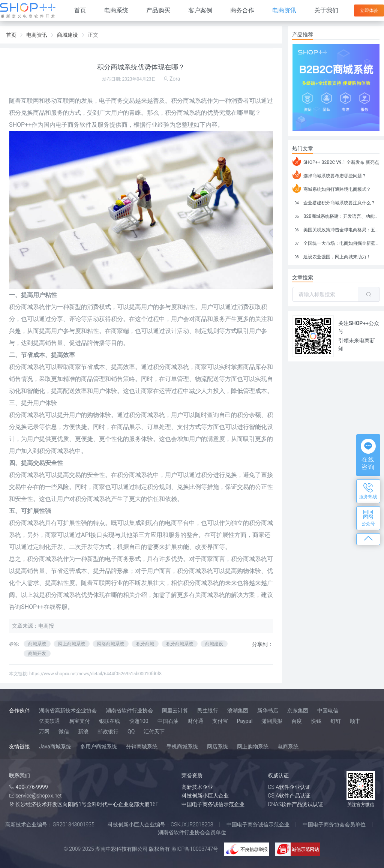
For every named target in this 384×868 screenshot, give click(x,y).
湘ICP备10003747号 (195, 849)
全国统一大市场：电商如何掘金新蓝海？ (336, 242)
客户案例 (200, 10)
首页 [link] (11, 35)
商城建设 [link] (67, 35)
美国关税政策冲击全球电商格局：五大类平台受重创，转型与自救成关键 (336, 229)
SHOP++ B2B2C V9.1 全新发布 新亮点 (336, 161)
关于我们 (326, 10)
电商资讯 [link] (37, 35)
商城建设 (214, 644)
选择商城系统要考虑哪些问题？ (329, 175)
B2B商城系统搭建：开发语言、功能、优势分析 (336, 215)
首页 (80, 10)
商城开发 (37, 654)
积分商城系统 (201, 583)
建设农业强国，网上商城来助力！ (332, 256)
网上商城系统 (72, 644)
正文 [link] (93, 35)
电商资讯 (284, 10)
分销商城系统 (142, 747)
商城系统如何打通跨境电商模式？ (332, 188)
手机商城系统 (182, 747)
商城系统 (195, 101)
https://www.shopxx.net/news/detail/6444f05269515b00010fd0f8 (95, 674)
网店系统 (217, 747)
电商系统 (116, 10)
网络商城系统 (111, 644)
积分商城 (145, 644)
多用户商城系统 (99, 747)
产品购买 (158, 10)
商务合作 (242, 10)
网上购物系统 (253, 747)
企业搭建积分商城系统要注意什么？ (334, 202)
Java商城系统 (55, 747)
